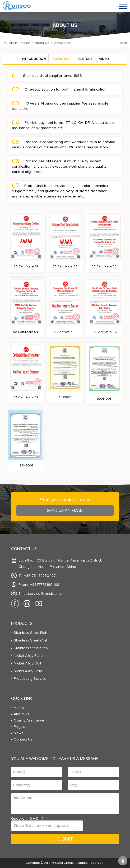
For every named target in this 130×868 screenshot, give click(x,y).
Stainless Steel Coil (30, 640)
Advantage (62, 59)
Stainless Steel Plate (31, 633)
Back (123, 43)
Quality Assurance (29, 720)
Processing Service (30, 679)
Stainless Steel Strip (31, 648)
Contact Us (23, 739)
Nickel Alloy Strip (28, 671)
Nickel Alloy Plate (28, 656)
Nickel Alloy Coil (27, 663)
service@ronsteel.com (47, 594)
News (18, 733)
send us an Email (65, 511)
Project (20, 727)
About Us (42, 43)
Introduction (34, 59)
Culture (85, 59)
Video (104, 59)
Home (25, 43)
